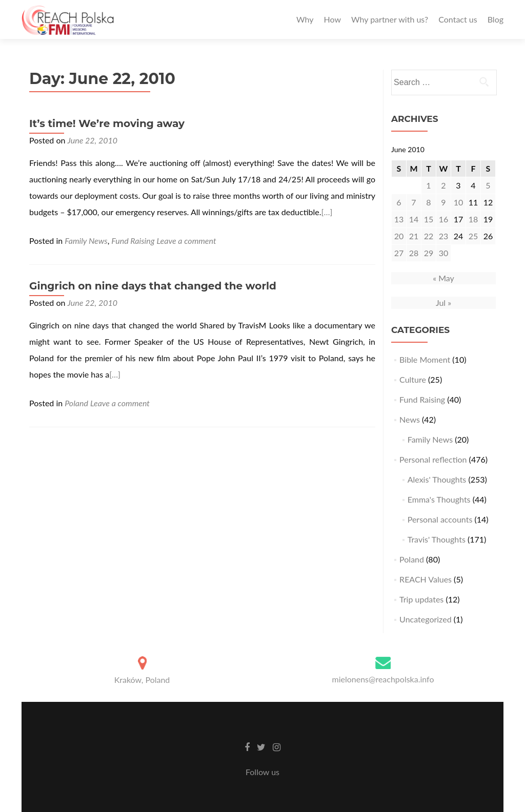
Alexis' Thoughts (437, 479)
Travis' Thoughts (437, 539)
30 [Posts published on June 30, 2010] (444, 253)
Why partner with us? (390, 19)
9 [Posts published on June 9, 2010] (443, 202)
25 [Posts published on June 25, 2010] (473, 236)
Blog (496, 19)
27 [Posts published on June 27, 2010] (399, 253)
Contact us (458, 19)
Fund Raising (133, 241)
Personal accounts (440, 519)
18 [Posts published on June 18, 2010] (473, 219)
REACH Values (426, 579)
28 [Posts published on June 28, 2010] (414, 253)
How (332, 19)
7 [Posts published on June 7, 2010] (413, 202)
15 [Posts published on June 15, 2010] (429, 219)
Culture (413, 379)
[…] (327, 212)
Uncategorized (426, 619)
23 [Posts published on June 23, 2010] (444, 236)
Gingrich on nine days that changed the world (153, 286)
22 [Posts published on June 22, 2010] (429, 236)
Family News (86, 241)
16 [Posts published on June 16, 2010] (444, 219)
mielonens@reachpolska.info (383, 679)
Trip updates (421, 599)
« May (443, 278)
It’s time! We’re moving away (107, 123)
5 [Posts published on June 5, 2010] (488, 185)
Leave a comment (187, 241)
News (410, 419)
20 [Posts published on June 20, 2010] (399, 236)
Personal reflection (433, 459)
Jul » (443, 303)
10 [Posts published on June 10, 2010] (459, 202)
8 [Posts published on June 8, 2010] (428, 202)
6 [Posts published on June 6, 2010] (399, 202)
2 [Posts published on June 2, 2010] (443, 185)
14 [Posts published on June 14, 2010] (414, 219)
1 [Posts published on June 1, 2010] (428, 185)
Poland (76, 403)
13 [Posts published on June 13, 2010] (399, 219)
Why (305, 19)
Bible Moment (425, 359)
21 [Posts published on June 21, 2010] (414, 236)
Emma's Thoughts (439, 499)
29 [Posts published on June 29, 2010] (429, 253)
